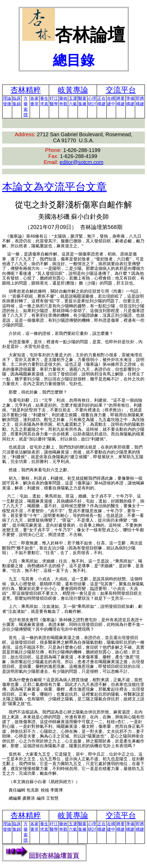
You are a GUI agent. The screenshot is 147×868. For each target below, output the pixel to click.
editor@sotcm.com (81, 162)
